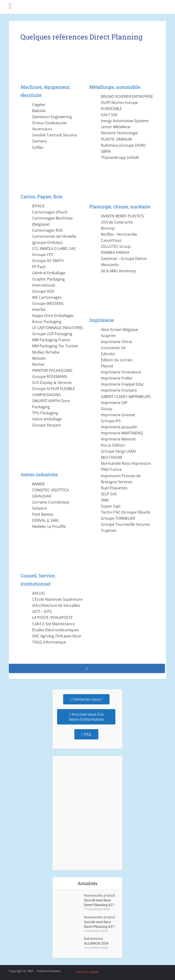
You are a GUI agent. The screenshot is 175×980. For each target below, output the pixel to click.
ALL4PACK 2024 (96, 943)
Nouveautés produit (100, 895)
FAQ (86, 734)
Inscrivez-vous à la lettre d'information (86, 717)
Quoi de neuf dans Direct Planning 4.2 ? (99, 902)
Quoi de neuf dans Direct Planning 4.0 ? (99, 924)
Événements (93, 939)
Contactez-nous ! (86, 699)
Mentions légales (87, 972)
